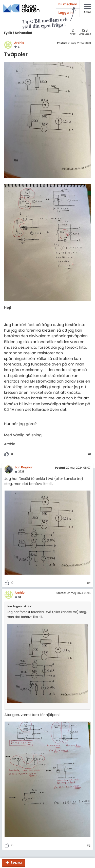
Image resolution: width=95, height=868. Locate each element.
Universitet (24, 33)
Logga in (66, 13)
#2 (89, 584)
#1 (89, 454)
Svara (16, 863)
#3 (89, 846)
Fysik (8, 33)
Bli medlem (68, 4)
